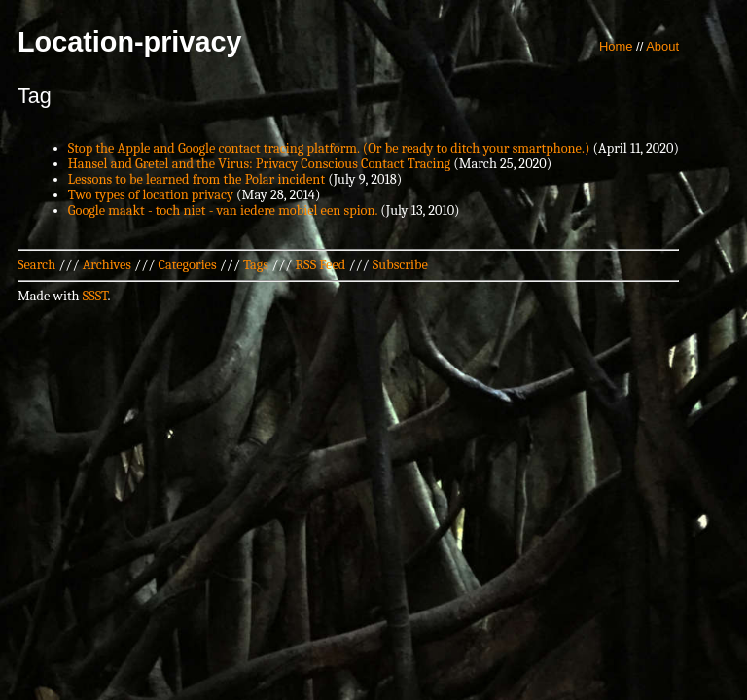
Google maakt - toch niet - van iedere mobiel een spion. (223, 210)
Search (36, 265)
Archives (107, 265)
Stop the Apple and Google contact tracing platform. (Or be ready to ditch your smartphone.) (329, 148)
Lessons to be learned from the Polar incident (196, 179)
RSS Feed (321, 265)
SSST (95, 296)
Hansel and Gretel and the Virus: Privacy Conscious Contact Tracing (259, 164)
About (662, 46)
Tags (256, 265)
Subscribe (400, 265)
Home (616, 46)
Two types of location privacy (151, 195)
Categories (187, 265)
